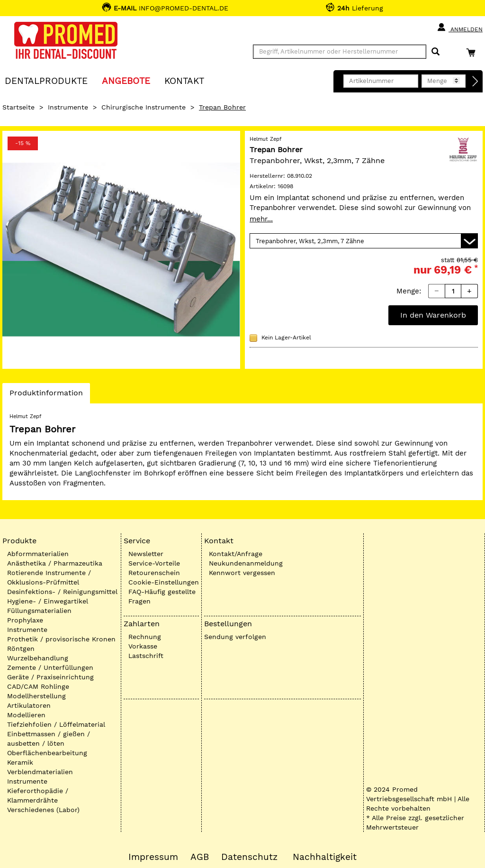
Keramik (20, 762)
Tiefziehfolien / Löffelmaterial (56, 724)
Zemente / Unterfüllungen (50, 667)
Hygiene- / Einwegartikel (48, 601)
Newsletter (146, 554)
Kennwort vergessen (242, 573)
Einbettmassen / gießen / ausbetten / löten (49, 739)
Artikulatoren (29, 705)
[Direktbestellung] (476, 82)
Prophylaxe (25, 620)
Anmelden (460, 27)
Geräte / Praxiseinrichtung (50, 677)
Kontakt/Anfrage (236, 554)
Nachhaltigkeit (325, 857)
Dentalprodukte (46, 80)
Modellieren (26, 715)
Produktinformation (46, 395)
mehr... (261, 219)
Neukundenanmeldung (246, 563)
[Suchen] (436, 52)
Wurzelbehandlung (38, 658)
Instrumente (68, 107)
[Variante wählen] (364, 241)
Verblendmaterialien (40, 772)
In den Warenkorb (433, 315)
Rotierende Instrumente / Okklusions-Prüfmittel (49, 577)
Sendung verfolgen (235, 637)
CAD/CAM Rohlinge (38, 686)
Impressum (153, 857)
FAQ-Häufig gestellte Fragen (162, 596)
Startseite (18, 107)
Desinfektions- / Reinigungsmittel (62, 592)
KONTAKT (184, 80)
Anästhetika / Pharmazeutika (55, 563)
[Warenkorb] (473, 52)
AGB (200, 857)
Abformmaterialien (38, 554)
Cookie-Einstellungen (164, 582)
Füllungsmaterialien (39, 611)
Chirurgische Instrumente (144, 107)
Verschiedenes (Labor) (43, 810)
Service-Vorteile (154, 563)
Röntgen (21, 649)
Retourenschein (154, 573)
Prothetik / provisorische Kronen (61, 639)
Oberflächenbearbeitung (47, 753)
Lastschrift (146, 656)
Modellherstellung (36, 696)
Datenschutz (249, 857)
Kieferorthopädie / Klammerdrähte (38, 795)
